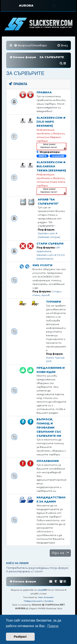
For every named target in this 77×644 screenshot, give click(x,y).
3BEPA (43, 156)
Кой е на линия (17, 563)
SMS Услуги (42, 265)
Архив (46, 295)
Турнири (53, 302)
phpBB (42, 590)
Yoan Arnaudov (46, 597)
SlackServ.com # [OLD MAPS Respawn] (51, 122)
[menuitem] (30, 45)
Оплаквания (48, 461)
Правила (44, 92)
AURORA (26, 5)
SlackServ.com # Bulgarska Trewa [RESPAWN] (51, 166)
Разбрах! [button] (20, 637)
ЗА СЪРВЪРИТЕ (25, 73)
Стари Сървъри (50, 244)
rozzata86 (58, 156)
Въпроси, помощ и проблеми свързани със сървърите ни (49, 427)
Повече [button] (53, 626)
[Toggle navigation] (54, 6)
